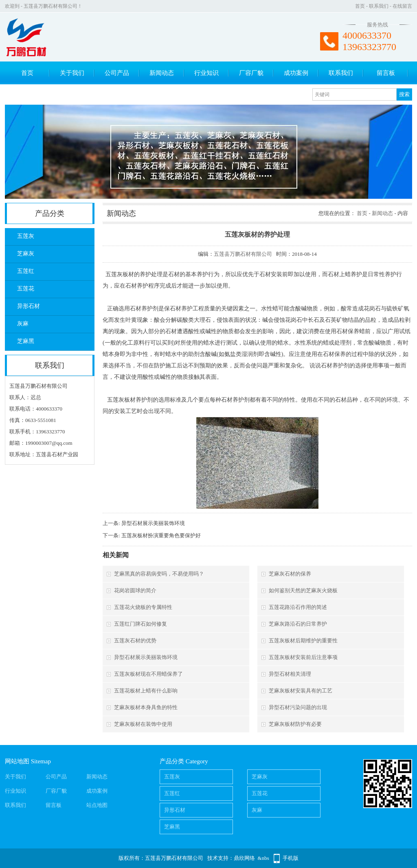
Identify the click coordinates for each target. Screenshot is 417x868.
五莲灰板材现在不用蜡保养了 (148, 674)
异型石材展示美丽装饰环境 (153, 523)
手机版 (291, 858)
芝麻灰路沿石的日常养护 (298, 624)
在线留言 (402, 6)
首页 (360, 6)
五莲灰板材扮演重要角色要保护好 (161, 535)
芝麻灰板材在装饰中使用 (143, 724)
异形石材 (29, 306)
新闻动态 (162, 73)
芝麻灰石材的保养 (290, 574)
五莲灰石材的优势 (135, 641)
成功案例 (296, 73)
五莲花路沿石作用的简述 (298, 607)
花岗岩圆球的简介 (135, 590)
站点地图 (97, 805)
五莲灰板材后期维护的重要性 (303, 641)
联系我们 (379, 6)
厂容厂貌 (251, 73)
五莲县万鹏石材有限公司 (243, 254)
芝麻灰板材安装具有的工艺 (301, 691)
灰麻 (23, 324)
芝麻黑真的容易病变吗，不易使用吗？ (159, 574)
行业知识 (206, 73)
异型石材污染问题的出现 (298, 707)
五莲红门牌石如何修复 (140, 624)
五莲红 (26, 271)
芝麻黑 (26, 341)
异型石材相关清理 (290, 674)
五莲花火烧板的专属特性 (143, 607)
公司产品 (117, 73)
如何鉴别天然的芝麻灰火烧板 (303, 590)
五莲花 (26, 289)
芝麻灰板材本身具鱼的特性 (146, 707)
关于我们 (72, 73)
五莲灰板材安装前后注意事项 (303, 657)
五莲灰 (26, 236)
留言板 (386, 73)
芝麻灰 (26, 254)
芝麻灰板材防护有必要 (295, 724)
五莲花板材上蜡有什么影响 (146, 691)
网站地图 (17, 761)
